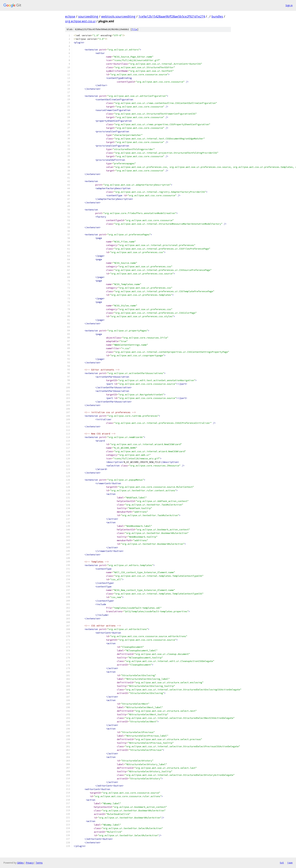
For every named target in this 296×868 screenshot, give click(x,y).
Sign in (289, 5)
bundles (217, 16)
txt (282, 863)
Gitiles (20, 863)
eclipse (70, 16)
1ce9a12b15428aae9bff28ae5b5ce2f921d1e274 (172, 16)
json (290, 863)
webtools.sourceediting (118, 16)
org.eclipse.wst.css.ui (80, 21)
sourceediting (88, 16)
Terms (39, 863)
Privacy (30, 863)
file (134, 29)
